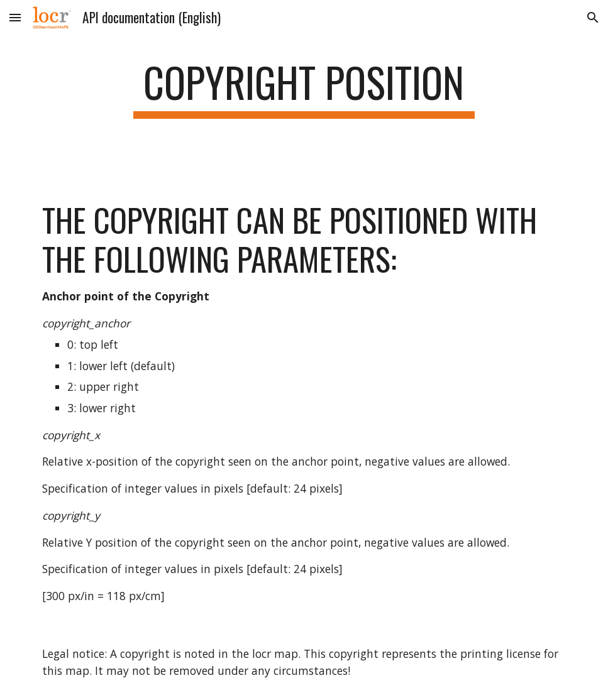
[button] (15, 17)
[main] (304, 88)
